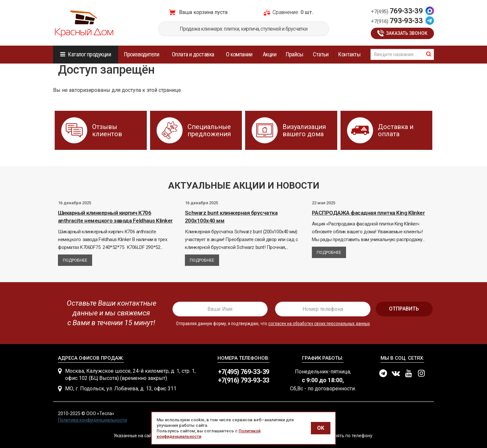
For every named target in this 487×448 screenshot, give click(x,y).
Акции (270, 54)
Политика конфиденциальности (92, 420)
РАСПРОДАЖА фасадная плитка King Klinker (368, 213)
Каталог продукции (90, 54)
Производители (142, 54)
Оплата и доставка (193, 54)
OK (321, 428)
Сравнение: (286, 12)
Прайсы (295, 54)
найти (429, 54)
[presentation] (109, 313)
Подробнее (75, 260)
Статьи (321, 54)
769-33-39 (397, 11)
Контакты (349, 54)
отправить (404, 309)
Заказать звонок (407, 33)
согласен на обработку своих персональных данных (319, 324)
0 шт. (307, 12)
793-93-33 (397, 21)
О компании (239, 54)
